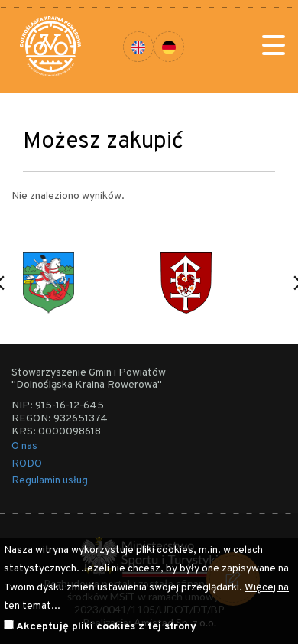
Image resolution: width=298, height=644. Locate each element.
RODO (27, 464)
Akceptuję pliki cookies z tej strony (106, 627)
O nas (24, 446)
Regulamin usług (50, 481)
